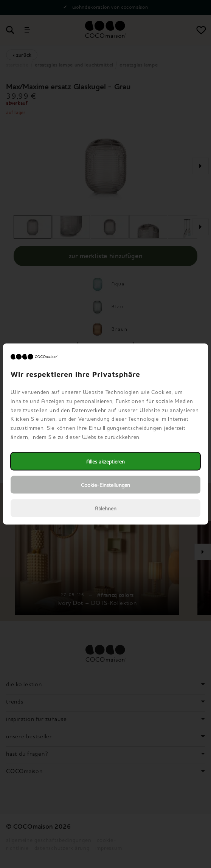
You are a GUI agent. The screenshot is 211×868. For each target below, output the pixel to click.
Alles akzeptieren (105, 461)
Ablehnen (105, 508)
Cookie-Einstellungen (105, 484)
